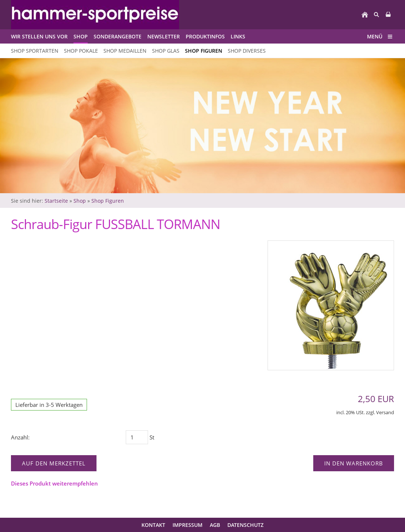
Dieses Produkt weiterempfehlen (54, 483)
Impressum (188, 525)
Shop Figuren (108, 201)
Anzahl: (20, 437)
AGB (215, 525)
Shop (80, 201)
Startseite (56, 201)
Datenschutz (245, 525)
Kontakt (153, 525)
